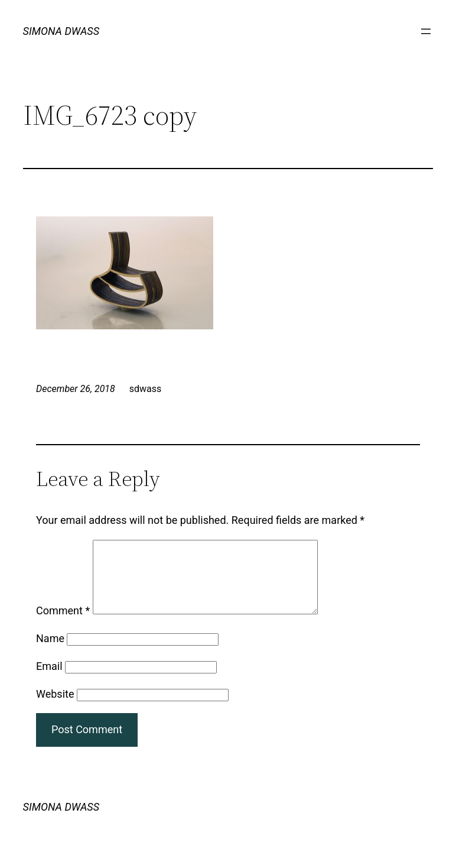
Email (49, 680)
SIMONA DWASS (61, 31)
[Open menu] (426, 31)
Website (55, 708)
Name (50, 652)
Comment (63, 625)
